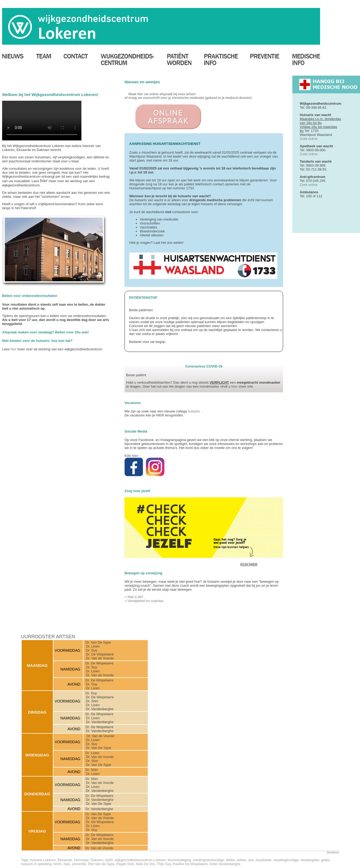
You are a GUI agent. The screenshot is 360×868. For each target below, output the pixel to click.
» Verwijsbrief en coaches (144, 601)
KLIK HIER (249, 565)
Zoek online (309, 139)
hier (13, 349)
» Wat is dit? (134, 597)
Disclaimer (333, 853)
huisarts (195, 411)
